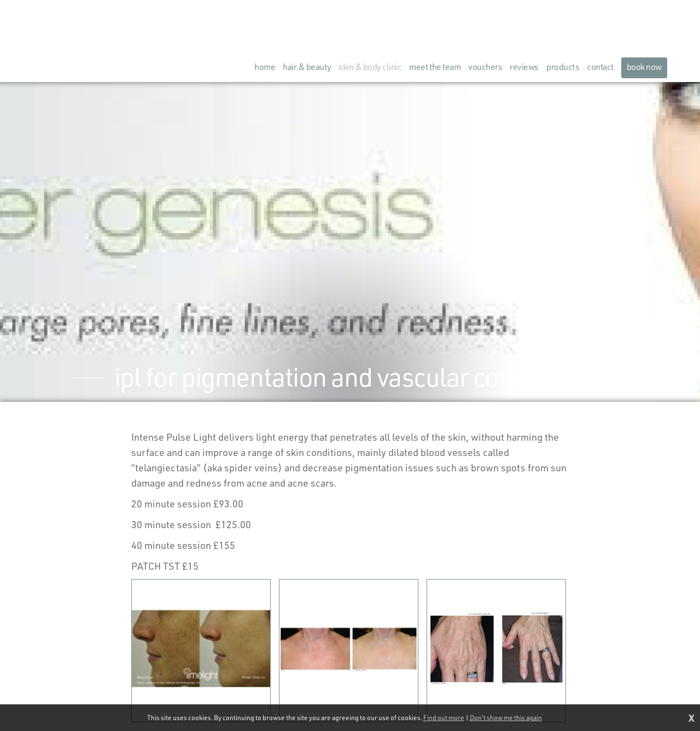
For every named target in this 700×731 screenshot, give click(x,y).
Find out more (444, 718)
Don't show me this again (506, 718)
